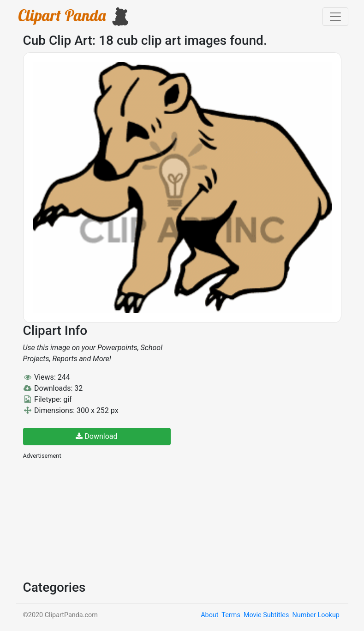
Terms (231, 615)
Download (96, 436)
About (209, 615)
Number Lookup (316, 615)
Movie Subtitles (266, 615)
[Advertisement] (92, 519)
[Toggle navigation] (335, 17)
